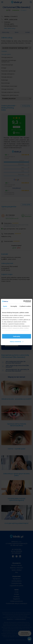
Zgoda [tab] (5, 306)
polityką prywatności (22, 330)
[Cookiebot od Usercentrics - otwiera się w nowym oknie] (23, 301)
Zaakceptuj (16, 336)
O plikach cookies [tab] (25, 306)
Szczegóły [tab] (14, 306)
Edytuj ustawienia (17, 341)
